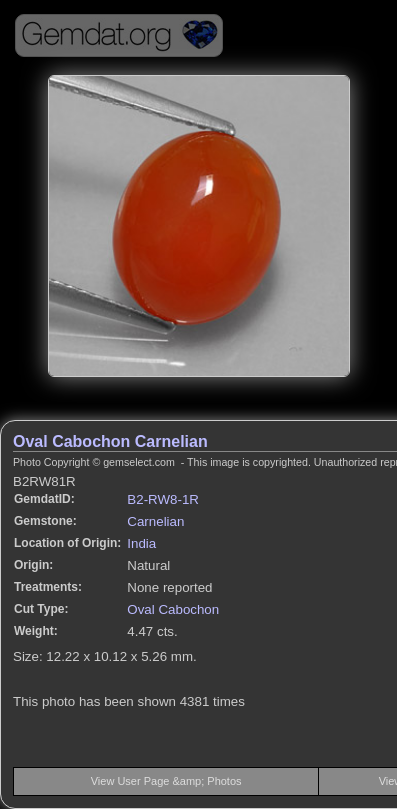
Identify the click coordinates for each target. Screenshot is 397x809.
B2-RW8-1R (163, 499)
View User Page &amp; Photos (166, 781)
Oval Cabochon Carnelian (110, 441)
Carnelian (155, 521)
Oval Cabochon (173, 609)
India (141, 543)
